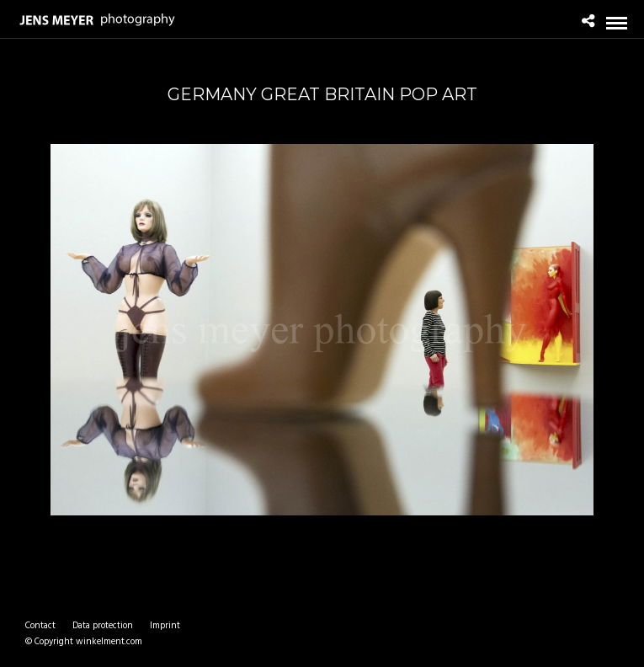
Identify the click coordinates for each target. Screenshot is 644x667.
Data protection (103, 626)
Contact (40, 626)
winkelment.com (109, 642)
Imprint (165, 626)
